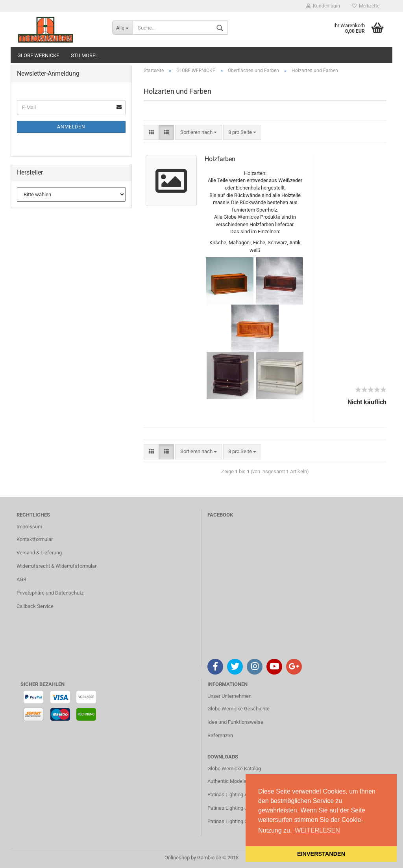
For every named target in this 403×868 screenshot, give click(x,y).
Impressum (29, 527)
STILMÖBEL (84, 55)
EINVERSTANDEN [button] (321, 854)
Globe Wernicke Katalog (234, 769)
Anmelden (71, 127)
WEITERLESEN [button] (317, 830)
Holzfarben (220, 159)
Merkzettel (366, 6)
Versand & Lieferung (39, 553)
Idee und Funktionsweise (235, 722)
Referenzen (220, 735)
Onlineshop (177, 858)
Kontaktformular (35, 539)
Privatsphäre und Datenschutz (50, 593)
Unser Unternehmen (229, 696)
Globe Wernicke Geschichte (238, 709)
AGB (21, 579)
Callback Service (35, 606)
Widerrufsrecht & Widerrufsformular (56, 566)
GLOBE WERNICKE (38, 55)
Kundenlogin (323, 6)
